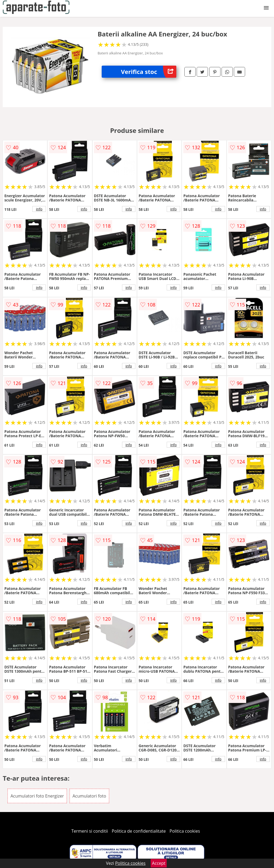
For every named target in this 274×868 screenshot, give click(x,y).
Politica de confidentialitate (139, 831)
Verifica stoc (149, 72)
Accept (159, 863)
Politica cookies (185, 831)
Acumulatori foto (89, 796)
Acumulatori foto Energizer (37, 796)
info (39, 209)
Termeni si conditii (90, 831)
